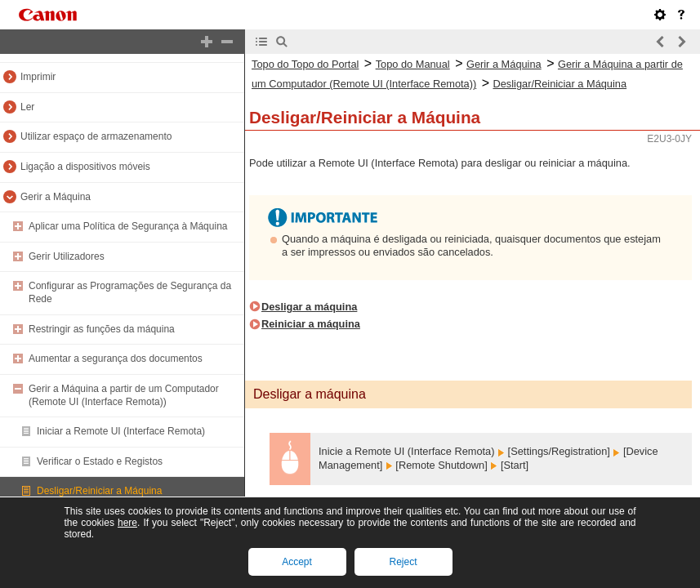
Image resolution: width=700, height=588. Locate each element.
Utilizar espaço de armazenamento (96, 136)
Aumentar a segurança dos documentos (116, 359)
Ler (27, 107)
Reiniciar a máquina (311, 324)
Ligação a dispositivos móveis (85, 167)
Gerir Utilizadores (67, 256)
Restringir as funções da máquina (102, 329)
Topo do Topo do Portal (305, 64)
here (127, 523)
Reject (403, 562)
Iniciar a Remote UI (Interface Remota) (121, 431)
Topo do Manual (413, 64)
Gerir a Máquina (56, 197)
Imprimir (38, 77)
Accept (297, 562)
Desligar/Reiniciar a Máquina (99, 491)
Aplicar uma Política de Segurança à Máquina (128, 226)
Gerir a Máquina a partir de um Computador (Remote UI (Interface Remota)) (124, 395)
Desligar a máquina (309, 307)
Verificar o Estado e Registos (100, 461)
